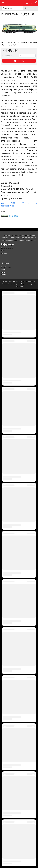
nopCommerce (14, 281)
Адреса (3, 272)
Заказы (3, 270)
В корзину (19, 61)
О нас (3, 251)
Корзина (4, 275)
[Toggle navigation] (3, 3)
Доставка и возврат (7, 248)
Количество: (7, 56)
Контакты (4, 253)
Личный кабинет (6, 267)
